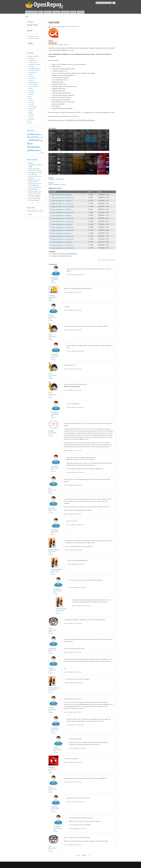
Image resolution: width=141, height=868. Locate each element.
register (104, 260)
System (31, 90)
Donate (73, 12)
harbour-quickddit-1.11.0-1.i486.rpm (61, 233)
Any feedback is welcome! (35, 172)
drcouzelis (52, 508)
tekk (50, 488)
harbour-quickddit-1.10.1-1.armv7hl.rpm (62, 204)
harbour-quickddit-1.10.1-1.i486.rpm (61, 201)
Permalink (53, 282)
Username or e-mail (32, 25)
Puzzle (31, 111)
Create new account (33, 36)
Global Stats (65, 12)
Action (31, 101)
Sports (31, 88)
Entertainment (33, 72)
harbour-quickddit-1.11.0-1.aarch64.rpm (62, 239)
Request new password (34, 38)
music (41, 140)
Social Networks (34, 86)
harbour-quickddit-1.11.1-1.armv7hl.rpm (62, 245)
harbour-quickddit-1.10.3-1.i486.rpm (61, 216)
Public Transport (34, 84)
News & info (33, 78)
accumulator (61, 27)
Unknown (32, 92)
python (31, 150)
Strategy (32, 115)
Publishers (48, 12)
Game (31, 99)
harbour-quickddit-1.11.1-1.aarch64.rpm (62, 248)
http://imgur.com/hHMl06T (86, 546)
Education (32, 109)
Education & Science (35, 70)
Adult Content (33, 62)
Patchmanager (33, 147)
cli (42, 135)
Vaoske (30, 214)
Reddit (50, 185)
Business (32, 66)
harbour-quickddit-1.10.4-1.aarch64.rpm (62, 230)
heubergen (52, 767)
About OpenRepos (31, 12)
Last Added (56, 12)
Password (30, 31)
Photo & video (33, 82)
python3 (38, 150)
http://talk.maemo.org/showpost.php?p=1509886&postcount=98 (93, 507)
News (41, 12)
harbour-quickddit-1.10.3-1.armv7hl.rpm (62, 218)
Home (27, 17)
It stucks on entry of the (34, 180)
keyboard (34, 140)
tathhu (50, 787)
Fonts (30, 121)
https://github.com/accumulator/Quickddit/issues (83, 459)
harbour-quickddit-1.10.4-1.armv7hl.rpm (62, 227)
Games (30, 97)
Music (31, 74)
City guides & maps (35, 68)
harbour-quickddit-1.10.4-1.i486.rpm (61, 224)
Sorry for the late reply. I (34, 187)
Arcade (31, 105)
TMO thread (75, 116)
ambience (38, 134)
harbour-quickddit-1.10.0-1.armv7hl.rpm (62, 198)
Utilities (32, 94)
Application (33, 60)
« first (78, 855)
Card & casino (33, 107)
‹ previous (84, 855)
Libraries (31, 123)
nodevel (51, 708)
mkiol (50, 628)
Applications (31, 58)
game (29, 137)
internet (63, 185)
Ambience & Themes (35, 64)
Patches (31, 80)
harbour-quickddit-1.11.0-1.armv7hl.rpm (62, 236)
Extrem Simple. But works (35, 184)
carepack (51, 668)
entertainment (57, 185)
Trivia (31, 117)
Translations (31, 119)
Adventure (32, 103)
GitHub (62, 112)
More (42, 153)
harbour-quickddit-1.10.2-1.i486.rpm (61, 210)
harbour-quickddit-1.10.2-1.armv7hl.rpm (62, 207)
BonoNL (51, 315)
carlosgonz (52, 296)
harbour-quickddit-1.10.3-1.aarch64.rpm (62, 221)
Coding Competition (33, 56)
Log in (99, 260)
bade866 (51, 431)
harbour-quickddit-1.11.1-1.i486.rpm (61, 242)
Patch (30, 143)
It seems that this (33, 176)
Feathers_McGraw (54, 550)
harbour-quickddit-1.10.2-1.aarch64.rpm (62, 213)
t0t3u (50, 335)
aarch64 (31, 134)
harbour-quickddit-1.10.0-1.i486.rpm (61, 195)
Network (32, 76)
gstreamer (35, 137)
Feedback (81, 12)
